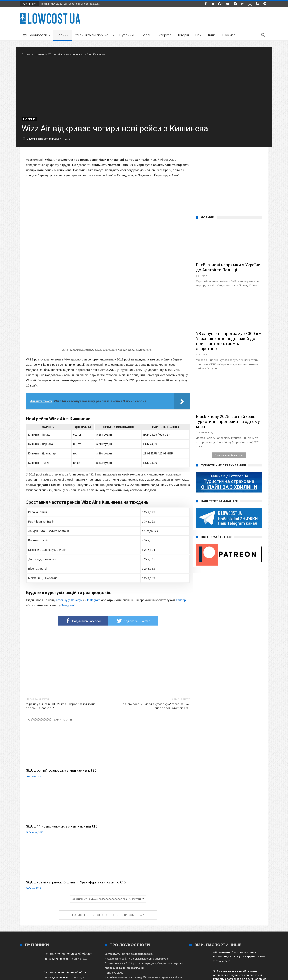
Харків (119, 924)
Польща (182, 924)
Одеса (107, 924)
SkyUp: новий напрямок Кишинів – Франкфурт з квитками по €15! (163, 774)
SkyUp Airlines (149, 924)
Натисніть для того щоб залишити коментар (108, 808)
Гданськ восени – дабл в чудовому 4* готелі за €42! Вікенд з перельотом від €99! (152, 711)
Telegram (68, 613)
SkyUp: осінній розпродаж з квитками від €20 (47, 774)
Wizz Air (131, 924)
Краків (95, 924)
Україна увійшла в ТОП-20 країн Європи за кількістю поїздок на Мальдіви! (64, 711)
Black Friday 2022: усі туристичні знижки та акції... (70, 4)
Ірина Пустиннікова (56, 852)
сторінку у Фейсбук (69, 608)
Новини (44, 54)
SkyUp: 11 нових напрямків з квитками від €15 (104, 774)
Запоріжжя (61, 924)
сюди (113, 894)
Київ (209, 924)
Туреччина (167, 924)
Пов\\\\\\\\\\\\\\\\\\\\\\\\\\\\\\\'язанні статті (49, 728)
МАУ (85, 924)
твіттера (145, 857)
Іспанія (230, 924)
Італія (219, 924)
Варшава (197, 924)
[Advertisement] (108, 670)
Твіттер (181, 608)
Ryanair (243, 924)
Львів (75, 924)
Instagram (94, 608)
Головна (30, 54)
